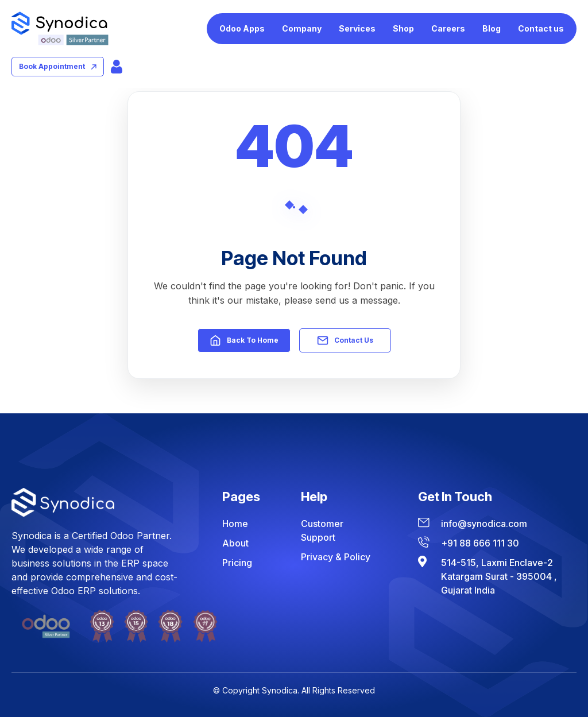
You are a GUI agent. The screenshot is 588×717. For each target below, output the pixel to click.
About (235, 543)
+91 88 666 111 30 (480, 543)
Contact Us (345, 340)
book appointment (58, 66)
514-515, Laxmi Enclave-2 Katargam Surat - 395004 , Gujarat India (499, 576)
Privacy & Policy (336, 557)
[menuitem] (242, 29)
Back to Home (244, 340)
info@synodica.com (484, 524)
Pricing (237, 563)
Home (235, 524)
